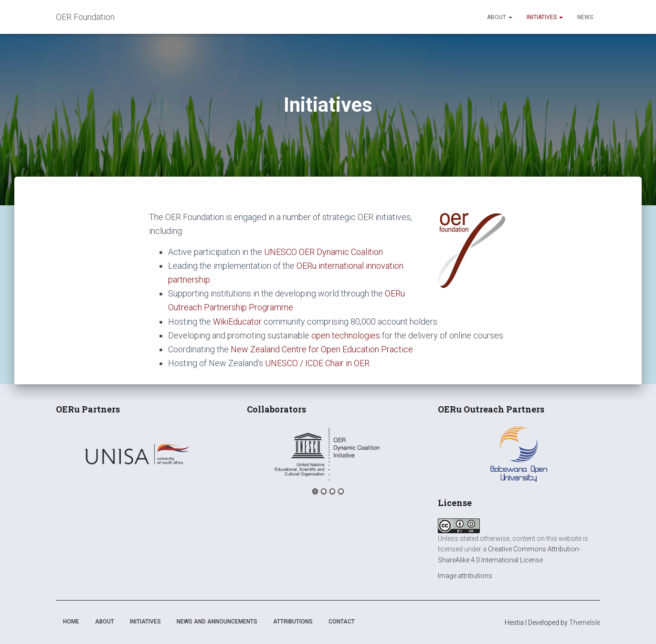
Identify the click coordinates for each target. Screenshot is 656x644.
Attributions (293, 622)
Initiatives (545, 17)
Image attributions (465, 576)
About (500, 17)
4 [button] (341, 491)
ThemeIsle (585, 623)
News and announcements (217, 622)
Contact (342, 622)
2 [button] (324, 491)
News (585, 17)
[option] (137, 454)
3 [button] (332, 491)
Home (71, 622)
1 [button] (315, 491)
